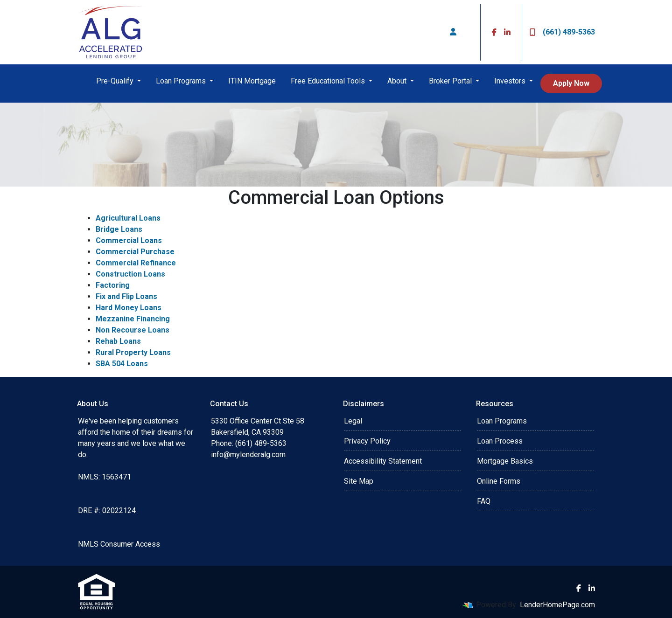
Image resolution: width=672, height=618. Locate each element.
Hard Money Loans (129, 308)
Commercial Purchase (135, 252)
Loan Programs (182, 81)
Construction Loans (130, 274)
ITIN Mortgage (252, 81)
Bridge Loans (119, 229)
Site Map (359, 481)
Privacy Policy (367, 441)
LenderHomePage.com (557, 605)
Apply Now (571, 83)
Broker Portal (451, 81)
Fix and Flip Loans (126, 296)
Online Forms (499, 481)
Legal (353, 421)
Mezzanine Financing (133, 319)
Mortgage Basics (505, 461)
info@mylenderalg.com (248, 455)
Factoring (113, 285)
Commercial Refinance (136, 263)
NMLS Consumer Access (119, 544)
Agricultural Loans (128, 218)
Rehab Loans (118, 341)
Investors (511, 81)
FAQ (484, 501)
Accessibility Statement (383, 461)
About (398, 81)
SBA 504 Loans (122, 364)
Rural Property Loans (133, 352)
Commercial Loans (129, 240)
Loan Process (500, 441)
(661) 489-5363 (562, 32)
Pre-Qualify (116, 81)
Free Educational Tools (329, 81)
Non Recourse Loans (133, 330)
